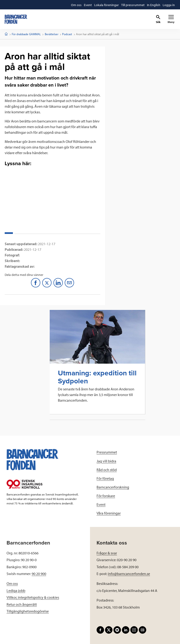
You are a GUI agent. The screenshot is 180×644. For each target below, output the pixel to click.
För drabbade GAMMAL (26, 34)
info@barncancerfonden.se (129, 574)
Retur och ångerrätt (22, 604)
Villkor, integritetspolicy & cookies (33, 597)
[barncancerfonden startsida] (16, 19)
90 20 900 (39, 574)
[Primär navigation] (171, 19)
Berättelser (52, 34)
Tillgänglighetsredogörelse (28, 611)
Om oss (12, 583)
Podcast (67, 34)
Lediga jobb (16, 591)
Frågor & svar (107, 553)
